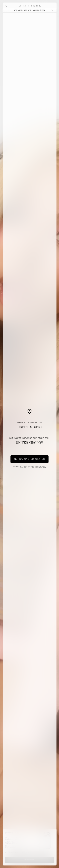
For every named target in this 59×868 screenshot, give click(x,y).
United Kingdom (29, 467)
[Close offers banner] (53, 13)
